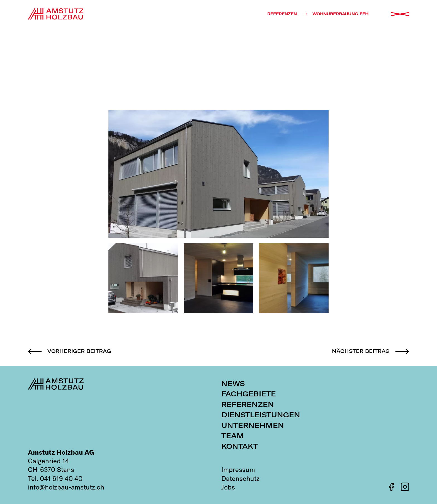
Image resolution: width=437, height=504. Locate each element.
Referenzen (248, 404)
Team (233, 436)
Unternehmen (253, 425)
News (233, 383)
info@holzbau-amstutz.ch (66, 487)
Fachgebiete (249, 394)
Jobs (228, 487)
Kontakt (240, 446)
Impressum (238, 469)
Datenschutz (240, 478)
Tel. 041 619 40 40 (55, 478)
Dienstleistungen (261, 415)
